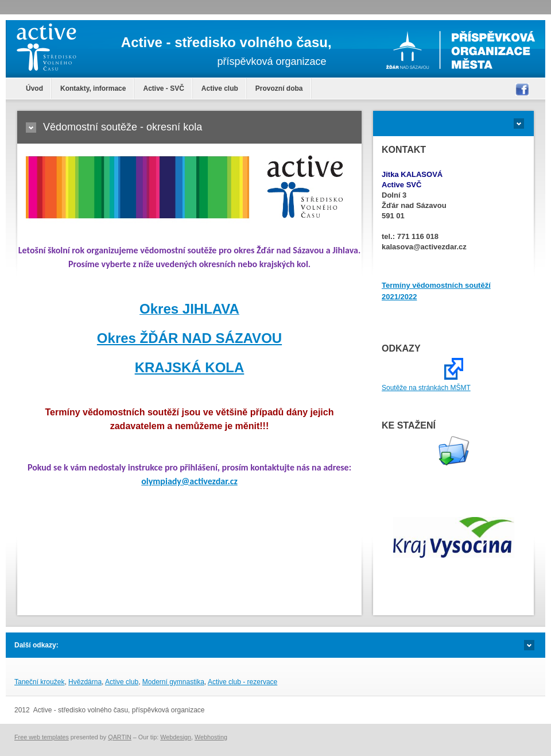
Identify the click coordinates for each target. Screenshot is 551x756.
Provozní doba (279, 88)
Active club (220, 88)
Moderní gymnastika (173, 682)
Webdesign (176, 737)
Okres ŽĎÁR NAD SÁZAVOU (189, 338)
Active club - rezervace (242, 682)
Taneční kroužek (39, 682)
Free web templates (42, 737)
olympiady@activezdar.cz (189, 481)
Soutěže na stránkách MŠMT (426, 388)
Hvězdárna (85, 682)
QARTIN (120, 737)
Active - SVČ (163, 88)
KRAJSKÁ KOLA (190, 367)
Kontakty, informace (93, 88)
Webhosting (211, 737)
